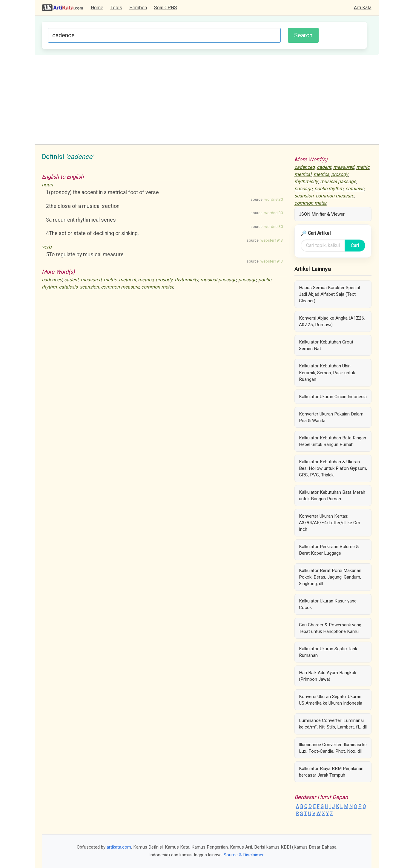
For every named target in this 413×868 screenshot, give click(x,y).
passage (247, 280)
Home (97, 8)
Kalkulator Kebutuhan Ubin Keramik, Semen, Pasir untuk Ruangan (327, 372)
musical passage (218, 280)
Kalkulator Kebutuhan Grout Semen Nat (326, 345)
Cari (355, 245)
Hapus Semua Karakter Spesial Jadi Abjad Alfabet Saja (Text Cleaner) (329, 294)
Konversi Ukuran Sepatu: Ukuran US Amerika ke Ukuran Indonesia (331, 700)
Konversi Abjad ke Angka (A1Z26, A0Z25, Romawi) (332, 321)
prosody (164, 280)
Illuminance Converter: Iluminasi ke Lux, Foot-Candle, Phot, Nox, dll (333, 748)
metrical (127, 280)
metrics (146, 280)
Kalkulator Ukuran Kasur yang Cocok (328, 604)
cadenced (52, 280)
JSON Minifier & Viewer (322, 214)
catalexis (68, 287)
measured (91, 280)
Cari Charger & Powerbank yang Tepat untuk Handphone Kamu (330, 628)
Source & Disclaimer (244, 855)
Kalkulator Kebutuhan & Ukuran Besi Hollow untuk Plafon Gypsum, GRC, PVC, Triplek (333, 468)
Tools (116, 8)
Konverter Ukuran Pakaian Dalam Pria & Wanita (331, 417)
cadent (71, 280)
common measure (120, 287)
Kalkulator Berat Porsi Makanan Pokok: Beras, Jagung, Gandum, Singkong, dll (330, 577)
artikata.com (119, 847)
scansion (89, 287)
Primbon (138, 8)
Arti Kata (363, 8)
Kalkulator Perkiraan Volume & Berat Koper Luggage (329, 550)
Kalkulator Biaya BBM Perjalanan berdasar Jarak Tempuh (331, 772)
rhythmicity (186, 280)
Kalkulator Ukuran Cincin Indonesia (333, 397)
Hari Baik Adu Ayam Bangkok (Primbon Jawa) (328, 676)
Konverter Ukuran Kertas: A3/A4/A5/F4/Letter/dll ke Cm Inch (330, 523)
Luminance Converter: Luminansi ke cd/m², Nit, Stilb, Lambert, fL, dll (333, 724)
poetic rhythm (329, 189)
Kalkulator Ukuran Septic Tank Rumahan (328, 652)
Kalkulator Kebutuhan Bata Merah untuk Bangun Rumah (332, 496)
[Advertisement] (207, 99)
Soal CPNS (166, 8)
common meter (157, 287)
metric (110, 280)
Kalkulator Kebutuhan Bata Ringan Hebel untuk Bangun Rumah (333, 441)
